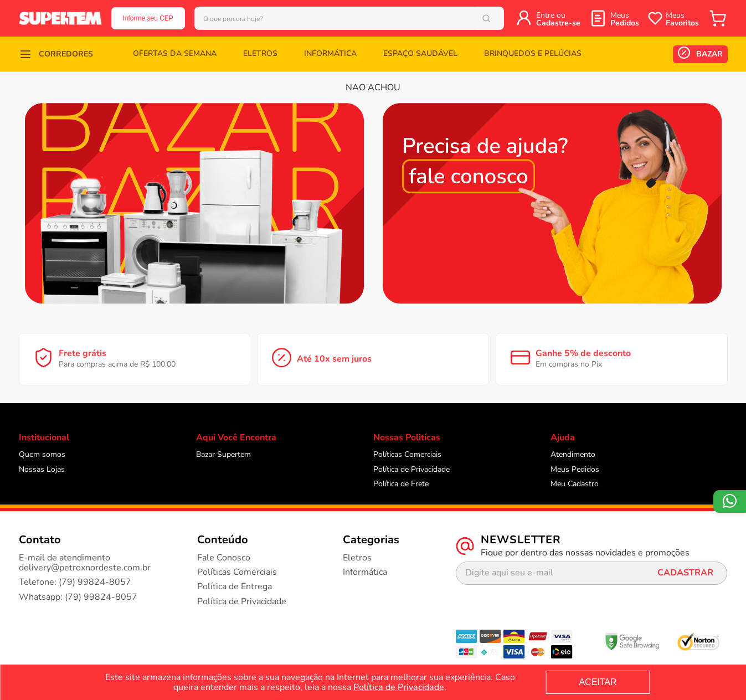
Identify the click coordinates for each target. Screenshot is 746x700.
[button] (56, 54)
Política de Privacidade (399, 687)
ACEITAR (598, 682)
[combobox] (355, 18)
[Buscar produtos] (501, 18)
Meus (625, 19)
